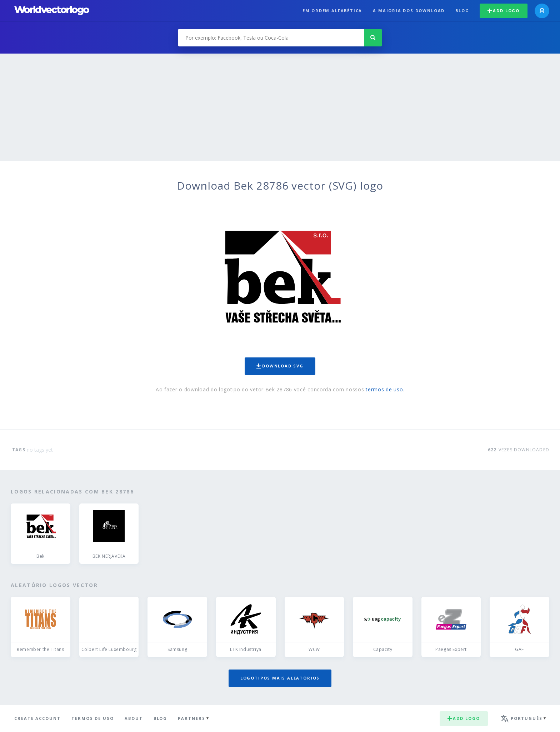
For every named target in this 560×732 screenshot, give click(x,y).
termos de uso (384, 389)
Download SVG (280, 366)
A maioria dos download (409, 11)
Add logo (504, 11)
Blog (462, 11)
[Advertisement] (280, 107)
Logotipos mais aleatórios (280, 678)
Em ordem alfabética (332, 11)
